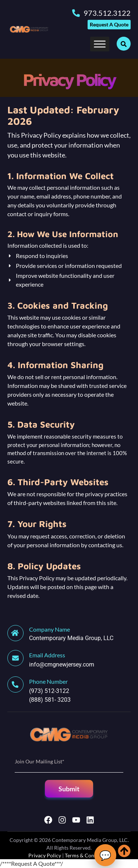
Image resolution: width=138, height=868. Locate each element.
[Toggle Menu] (100, 44)
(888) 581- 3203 (50, 700)
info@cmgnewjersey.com (62, 664)
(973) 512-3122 (49, 691)
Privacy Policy (45, 855)
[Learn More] (69, 634)
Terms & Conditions (87, 855)
